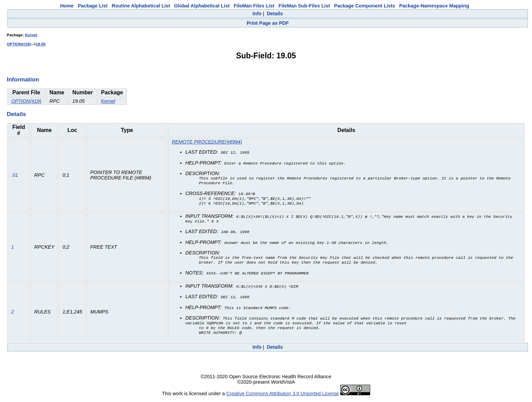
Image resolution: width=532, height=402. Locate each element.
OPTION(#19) (19, 44)
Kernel (31, 35)
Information (23, 79)
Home (67, 6)
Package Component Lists (365, 6)
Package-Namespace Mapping (434, 6)
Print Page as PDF (268, 23)
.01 (15, 176)
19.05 (41, 44)
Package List (93, 6)
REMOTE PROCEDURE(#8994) (207, 142)
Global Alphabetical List (202, 6)
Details (275, 14)
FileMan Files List (254, 6)
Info (257, 14)
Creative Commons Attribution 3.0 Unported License (283, 397)
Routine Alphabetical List (141, 6)
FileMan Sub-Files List (304, 6)
